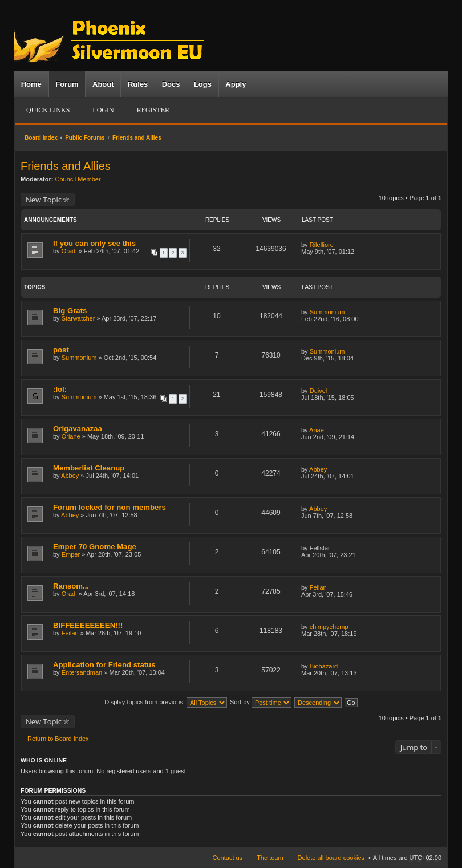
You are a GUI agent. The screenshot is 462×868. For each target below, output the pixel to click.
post (61, 350)
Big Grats (70, 311)
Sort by (261, 702)
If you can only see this (94, 243)
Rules (138, 84)
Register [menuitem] (153, 110)
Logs (203, 84)
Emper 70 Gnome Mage (95, 547)
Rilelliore (322, 245)
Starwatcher (78, 318)
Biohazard (324, 666)
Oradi (69, 251)
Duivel (319, 391)
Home (31, 84)
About (103, 84)
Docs (171, 84)
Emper (71, 554)
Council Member (78, 179)
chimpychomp (329, 627)
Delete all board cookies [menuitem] (331, 858)
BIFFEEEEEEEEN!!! (88, 625)
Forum (67, 84)
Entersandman (82, 672)
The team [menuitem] (270, 858)
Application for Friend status (104, 665)
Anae (317, 430)
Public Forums (85, 138)
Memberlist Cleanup (89, 468)
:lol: (60, 389)
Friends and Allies (137, 138)
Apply (236, 84)
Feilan (318, 587)
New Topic (44, 200)
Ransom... (71, 586)
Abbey (70, 476)
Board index (41, 138)
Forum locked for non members (110, 507)
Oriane (71, 436)
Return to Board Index (58, 739)
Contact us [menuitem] (228, 858)
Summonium (327, 312)
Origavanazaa (78, 429)
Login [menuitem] (103, 110)
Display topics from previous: (166, 702)
